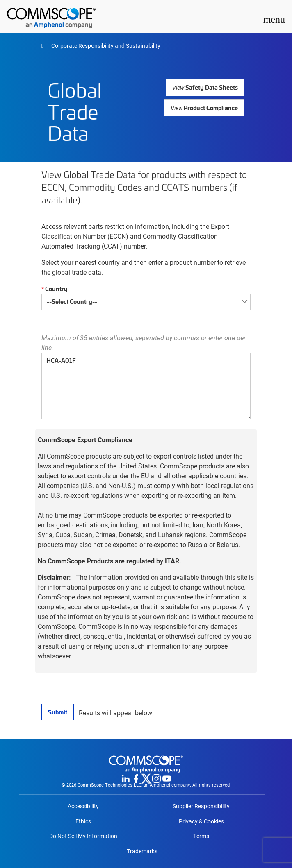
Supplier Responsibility (201, 806)
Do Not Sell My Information (83, 836)
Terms (201, 836)
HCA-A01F (146, 386)
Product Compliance (205, 107)
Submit (57, 712)
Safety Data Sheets (206, 87)
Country (54, 289)
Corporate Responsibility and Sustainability (105, 46)
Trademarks (142, 851)
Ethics (83, 821)
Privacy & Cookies (201, 821)
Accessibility (83, 806)
